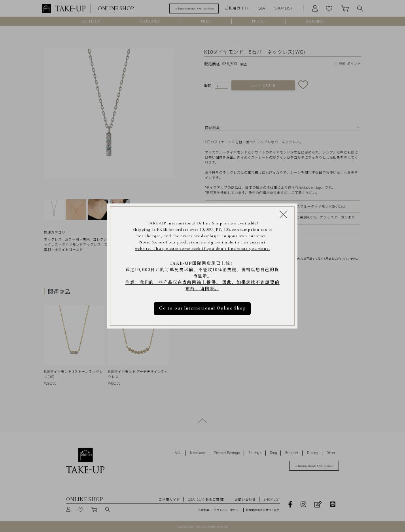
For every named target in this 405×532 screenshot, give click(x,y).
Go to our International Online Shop (202, 308)
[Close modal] (283, 214)
